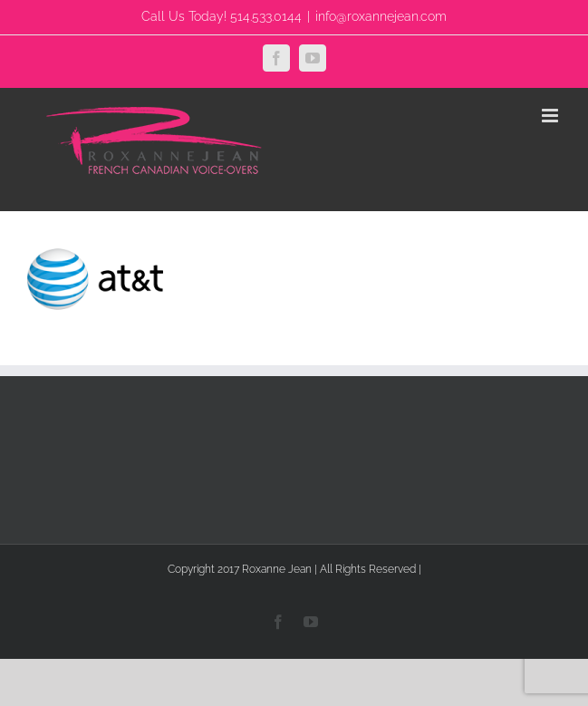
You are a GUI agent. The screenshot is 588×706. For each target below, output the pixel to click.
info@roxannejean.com (381, 16)
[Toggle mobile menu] (551, 116)
